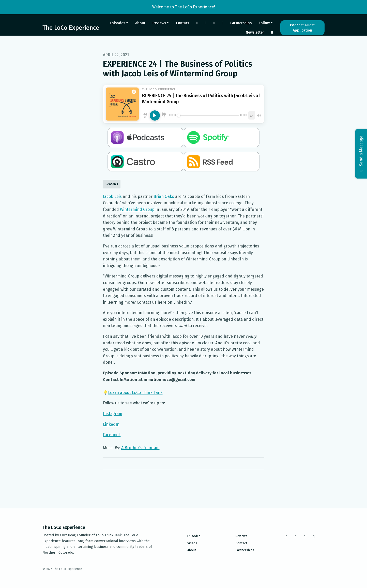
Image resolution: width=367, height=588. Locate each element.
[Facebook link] (197, 23)
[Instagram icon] (296, 537)
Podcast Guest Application (302, 28)
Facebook (112, 435)
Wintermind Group (137, 209)
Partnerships (241, 23)
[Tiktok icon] (305, 537)
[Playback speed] (252, 115)
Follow (264, 23)
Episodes (117, 23)
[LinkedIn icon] (314, 537)
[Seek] (208, 115)
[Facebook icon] (286, 537)
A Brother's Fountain (140, 448)
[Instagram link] (206, 23)
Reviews (159, 23)
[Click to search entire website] (272, 32)
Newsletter (255, 32)
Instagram (113, 414)
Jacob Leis (112, 196)
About (140, 23)
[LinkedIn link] (223, 23)
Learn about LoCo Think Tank (135, 393)
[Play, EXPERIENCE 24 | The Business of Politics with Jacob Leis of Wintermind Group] (155, 115)
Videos (192, 543)
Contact (182, 23)
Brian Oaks (164, 196)
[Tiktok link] (214, 23)
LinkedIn (111, 424)
